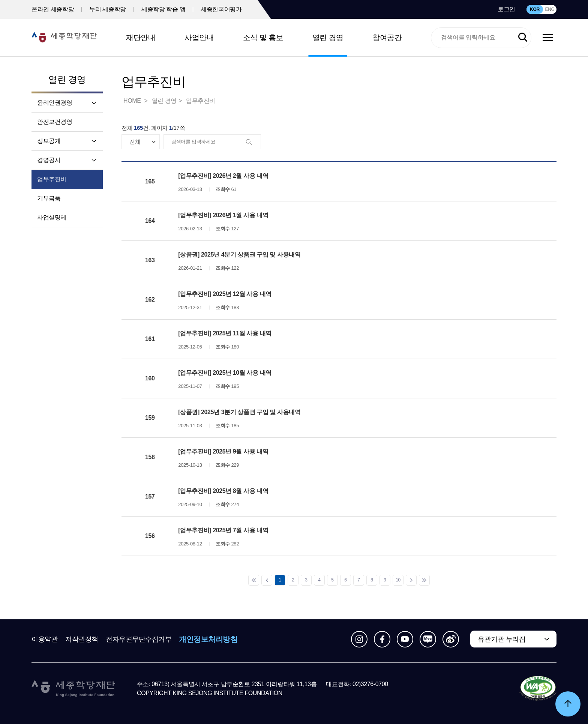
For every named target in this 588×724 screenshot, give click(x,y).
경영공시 (49, 160)
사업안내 (199, 38)
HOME (133, 101)
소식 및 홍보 (263, 38)
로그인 (506, 9)
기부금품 (49, 198)
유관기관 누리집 (502, 639)
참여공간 (387, 38)
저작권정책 (82, 639)
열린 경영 (328, 38)
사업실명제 (52, 217)
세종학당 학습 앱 (163, 9)
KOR (535, 9)
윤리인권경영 (55, 103)
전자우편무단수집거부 (139, 639)
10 (398, 580)
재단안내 (141, 38)
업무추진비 (52, 179)
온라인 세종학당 (53, 9)
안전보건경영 (55, 122)
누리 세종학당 (108, 9)
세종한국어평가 (221, 9)
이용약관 (45, 639)
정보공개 (49, 141)
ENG (550, 9)
